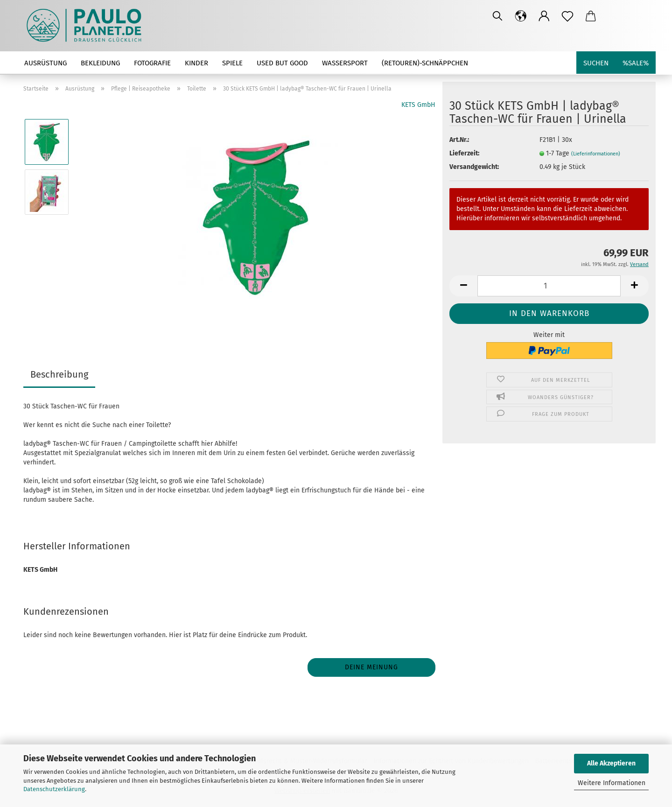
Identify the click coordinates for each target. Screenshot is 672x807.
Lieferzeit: (464, 153)
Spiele (232, 63)
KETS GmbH (418, 105)
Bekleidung (100, 63)
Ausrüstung (45, 63)
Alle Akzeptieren (611, 763)
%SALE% (636, 63)
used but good (282, 63)
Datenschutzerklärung (54, 789)
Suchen (596, 63)
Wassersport (345, 63)
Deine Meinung (371, 667)
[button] (521, 16)
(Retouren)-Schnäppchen (425, 63)
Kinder (196, 63)
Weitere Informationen (612, 783)
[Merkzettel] (567, 16)
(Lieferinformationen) (596, 154)
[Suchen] (497, 16)
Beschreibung (59, 374)
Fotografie (152, 63)
